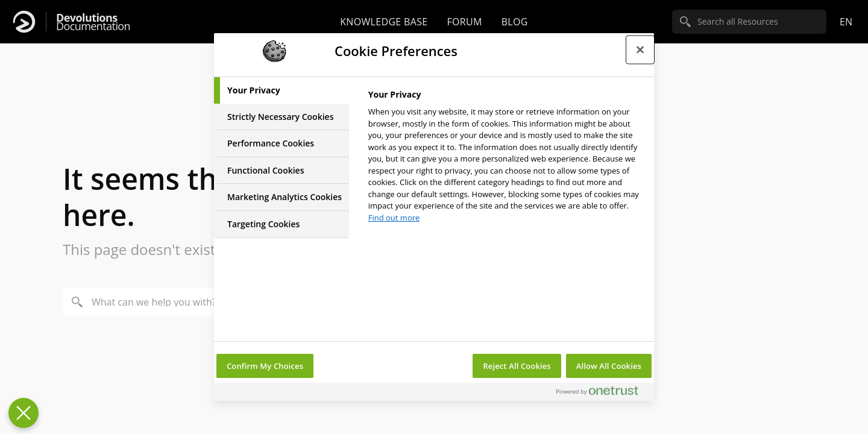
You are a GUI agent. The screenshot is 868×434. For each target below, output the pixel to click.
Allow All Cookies (609, 366)
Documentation (93, 22)
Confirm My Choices (265, 366)
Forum (464, 22)
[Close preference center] (640, 49)
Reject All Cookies (517, 366)
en (846, 22)
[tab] (281, 90)
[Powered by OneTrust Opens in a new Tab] (602, 393)
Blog (515, 22)
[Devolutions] (24, 22)
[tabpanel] (506, 159)
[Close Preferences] (24, 413)
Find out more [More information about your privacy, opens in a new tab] (394, 218)
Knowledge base (384, 22)
